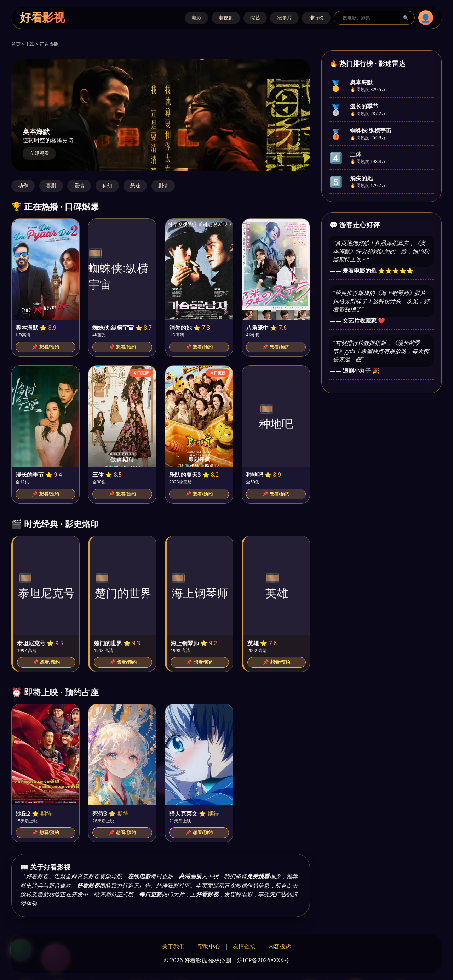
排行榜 (316, 18)
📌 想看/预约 (45, 347)
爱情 (79, 186)
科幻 (107, 186)
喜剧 (51, 186)
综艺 (255, 18)
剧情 (163, 186)
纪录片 (285, 18)
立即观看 (39, 153)
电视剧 (226, 18)
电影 (196, 18)
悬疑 (135, 186)
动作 (23, 186)
